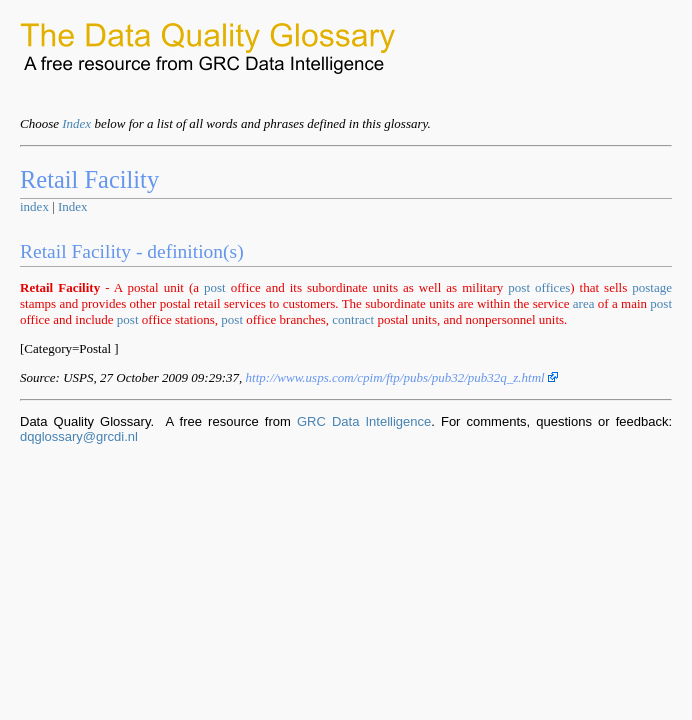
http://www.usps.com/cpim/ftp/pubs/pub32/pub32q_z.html (402, 377)
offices (552, 287)
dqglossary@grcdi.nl (79, 436)
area (584, 303)
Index (76, 123)
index (34, 206)
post (215, 287)
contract (353, 319)
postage (652, 287)
